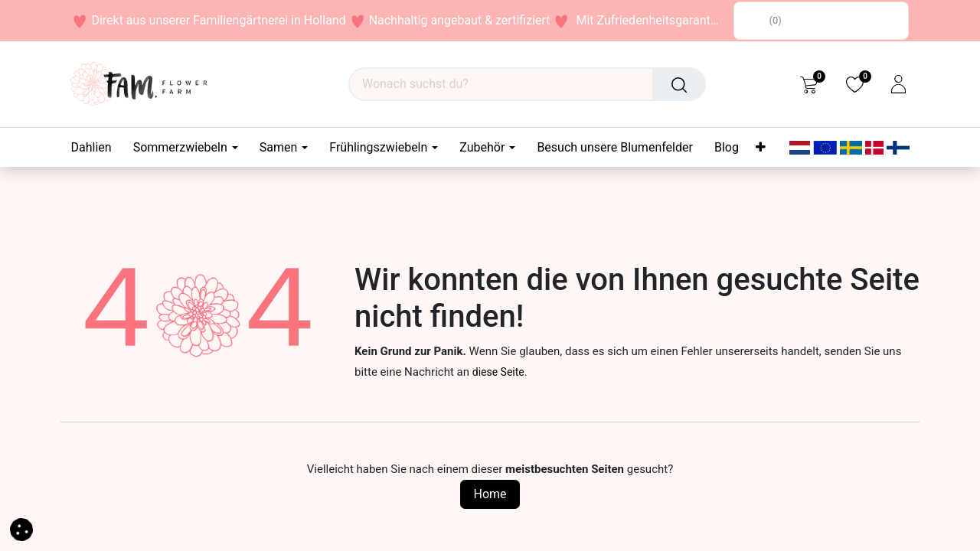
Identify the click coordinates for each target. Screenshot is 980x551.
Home (490, 494)
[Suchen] (679, 84)
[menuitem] (97, 147)
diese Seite (498, 372)
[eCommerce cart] (809, 84)
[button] (21, 528)
